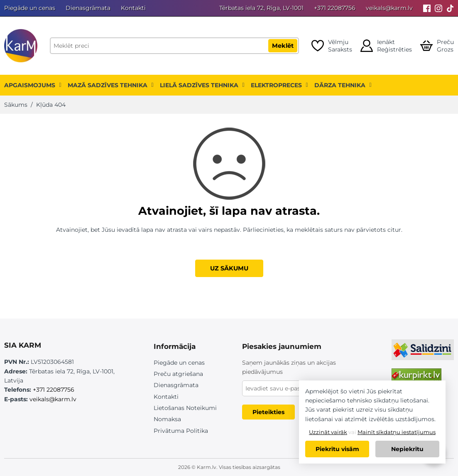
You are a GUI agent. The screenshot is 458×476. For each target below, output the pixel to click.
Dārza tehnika (343, 85)
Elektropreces (279, 85)
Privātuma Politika (181, 431)
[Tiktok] (450, 8)
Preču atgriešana (178, 374)
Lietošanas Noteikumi (185, 408)
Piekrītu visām (337, 449)
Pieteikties (268, 412)
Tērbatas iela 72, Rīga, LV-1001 (261, 8)
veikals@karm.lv (389, 8)
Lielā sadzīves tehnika (202, 85)
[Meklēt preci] (174, 46)
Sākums (16, 105)
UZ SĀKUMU (229, 268)
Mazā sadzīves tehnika (111, 85)
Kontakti (133, 8)
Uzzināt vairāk (328, 432)
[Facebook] (427, 8)
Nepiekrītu (407, 449)
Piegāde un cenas (30, 8)
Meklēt (283, 46)
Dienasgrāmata (88, 8)
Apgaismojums (33, 85)
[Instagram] (438, 8)
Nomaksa (167, 419)
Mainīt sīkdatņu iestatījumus (397, 432)
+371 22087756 (335, 8)
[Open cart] (437, 46)
